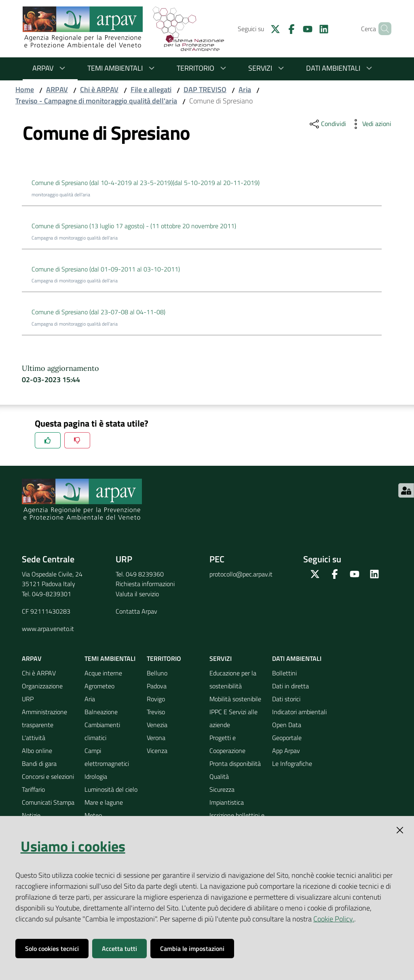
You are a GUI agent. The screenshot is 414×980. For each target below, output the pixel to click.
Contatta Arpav (136, 611)
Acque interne (103, 673)
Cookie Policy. (334, 919)
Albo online (37, 751)
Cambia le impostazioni (192, 948)
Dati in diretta (290, 686)
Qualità (219, 776)
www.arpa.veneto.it (48, 629)
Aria (245, 89)
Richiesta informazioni (145, 584)
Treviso (156, 712)
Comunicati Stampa (48, 802)
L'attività (34, 738)
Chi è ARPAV (99, 89)
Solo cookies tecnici (52, 948)
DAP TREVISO (205, 89)
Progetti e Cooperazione (227, 744)
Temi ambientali (122, 68)
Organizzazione (42, 686)
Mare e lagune (104, 802)
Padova (157, 686)
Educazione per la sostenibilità (233, 679)
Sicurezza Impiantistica (227, 796)
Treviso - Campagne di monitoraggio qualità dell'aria (96, 101)
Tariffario (33, 789)
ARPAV (50, 68)
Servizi (267, 68)
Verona (156, 738)
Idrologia (96, 776)
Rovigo (156, 699)
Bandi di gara (39, 763)
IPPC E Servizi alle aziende (233, 718)
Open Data (287, 725)
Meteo (93, 815)
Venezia (157, 725)
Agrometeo (99, 686)
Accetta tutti (119, 948)
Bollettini (284, 673)
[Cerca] (382, 29)
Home (25, 89)
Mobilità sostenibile (235, 699)
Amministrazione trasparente (44, 718)
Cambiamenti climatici (102, 731)
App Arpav (286, 751)
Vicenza (157, 751)
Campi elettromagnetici (107, 757)
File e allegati (151, 89)
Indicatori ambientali (299, 712)
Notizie (31, 815)
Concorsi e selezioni (48, 776)
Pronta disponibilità (235, 763)
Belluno (157, 673)
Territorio (203, 68)
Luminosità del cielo (111, 789)
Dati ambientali (340, 68)
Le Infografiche (292, 763)
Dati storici (286, 699)
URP (28, 699)
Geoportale (287, 738)
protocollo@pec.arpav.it (241, 574)
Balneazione (101, 712)
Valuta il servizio (137, 594)
